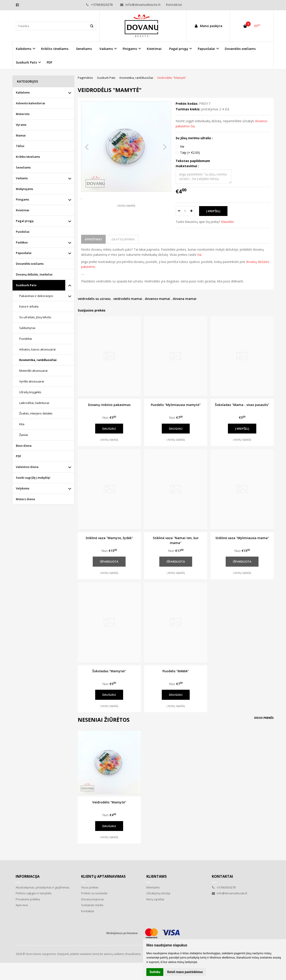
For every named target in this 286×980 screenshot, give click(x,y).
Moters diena (25, 499)
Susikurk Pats (26, 285)
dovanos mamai (157, 299)
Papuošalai (24, 253)
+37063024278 (99, 5)
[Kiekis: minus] (179, 211)
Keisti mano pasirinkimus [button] (185, 972)
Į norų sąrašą (126, 222)
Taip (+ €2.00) (190, 153)
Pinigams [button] (130, 49)
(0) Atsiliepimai (123, 239)
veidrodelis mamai (128, 299)
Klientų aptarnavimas (103, 876)
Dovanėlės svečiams (240, 49)
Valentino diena (27, 467)
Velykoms (23, 488)
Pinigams (22, 199)
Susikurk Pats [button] (26, 62)
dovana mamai (185, 299)
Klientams (157, 876)
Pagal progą (25, 221)
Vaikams (22, 178)
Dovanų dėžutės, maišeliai (34, 274)
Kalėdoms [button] (24, 49)
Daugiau (109, 429)
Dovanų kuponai (92, 899)
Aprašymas (93, 239)
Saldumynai (27, 328)
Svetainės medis (92, 905)
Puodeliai (23, 232)
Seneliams (84, 49)
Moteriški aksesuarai (33, 371)
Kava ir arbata (29, 306)
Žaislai (24, 435)
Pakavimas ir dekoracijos (36, 296)
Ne (182, 146)
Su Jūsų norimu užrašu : (194, 138)
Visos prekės (264, 718)
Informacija (28, 876)
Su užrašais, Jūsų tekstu (35, 317)
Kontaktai (174, 5)
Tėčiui (20, 146)
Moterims (23, 114)
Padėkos (22, 242)
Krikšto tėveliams (55, 49)
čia (199, 255)
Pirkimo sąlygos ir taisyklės (34, 893)
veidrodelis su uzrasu (94, 299)
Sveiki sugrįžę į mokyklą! (33, 478)
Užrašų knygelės (30, 392)
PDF (49, 62)
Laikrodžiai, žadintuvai (34, 403)
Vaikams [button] (106, 49)
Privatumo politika (28, 899)
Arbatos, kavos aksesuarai (37, 349)
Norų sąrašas (155, 899)
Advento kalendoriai (30, 103)
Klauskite (227, 222)
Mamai (21, 135)
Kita (22, 424)
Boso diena (24, 446)
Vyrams (21, 125)
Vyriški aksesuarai (32, 381)
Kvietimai (154, 49)
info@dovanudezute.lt (140, 5)
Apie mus (22, 905)
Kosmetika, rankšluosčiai (38, 360)
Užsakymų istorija (158, 893)
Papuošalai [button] (206, 49)
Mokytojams (24, 189)
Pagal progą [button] (179, 49)
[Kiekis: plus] (191, 211)
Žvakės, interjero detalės (36, 413)
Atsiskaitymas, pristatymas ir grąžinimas (43, 887)
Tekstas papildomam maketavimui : (193, 163)
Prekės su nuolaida (94, 893)
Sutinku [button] (155, 972)
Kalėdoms (23, 92)
